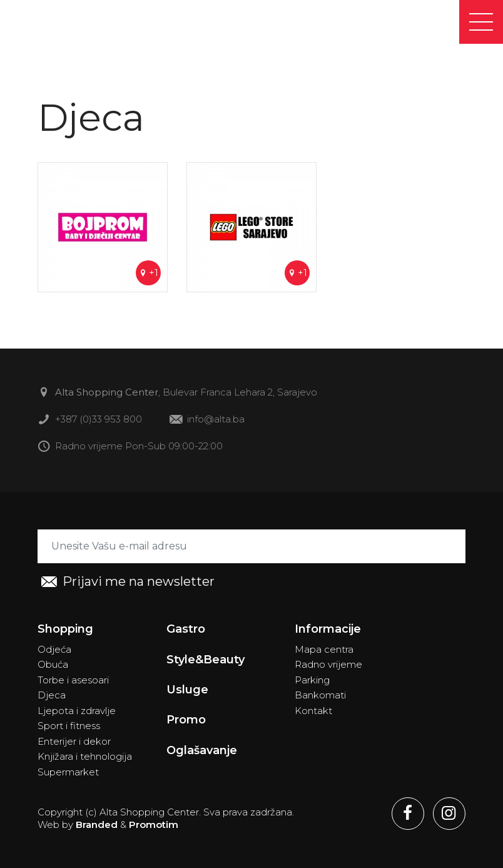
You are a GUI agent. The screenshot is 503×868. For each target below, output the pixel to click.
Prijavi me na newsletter (128, 582)
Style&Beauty (206, 660)
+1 (148, 273)
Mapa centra (324, 649)
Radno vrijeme (328, 664)
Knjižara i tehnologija (85, 756)
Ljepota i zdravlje (77, 711)
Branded (97, 825)
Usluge (187, 690)
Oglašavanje (202, 750)
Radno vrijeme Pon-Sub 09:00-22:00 (130, 447)
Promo (186, 720)
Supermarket (68, 772)
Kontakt (313, 711)
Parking (312, 680)
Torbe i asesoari (73, 680)
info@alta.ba (207, 420)
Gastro (186, 629)
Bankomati (320, 695)
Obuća (53, 664)
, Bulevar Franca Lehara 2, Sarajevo (177, 393)
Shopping (65, 629)
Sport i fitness (69, 726)
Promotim (154, 825)
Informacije (328, 629)
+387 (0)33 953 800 (90, 420)
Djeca (52, 695)
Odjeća (54, 649)
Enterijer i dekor (74, 741)
